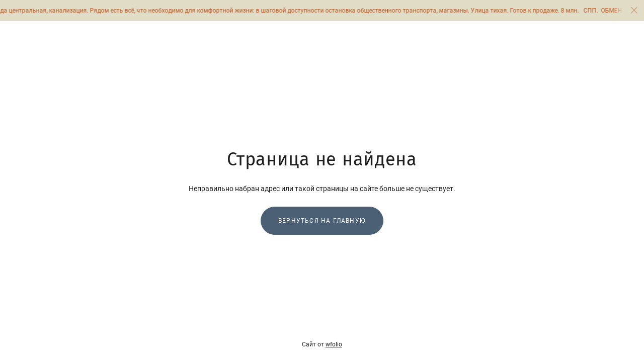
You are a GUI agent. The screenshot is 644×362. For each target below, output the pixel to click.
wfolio (334, 344)
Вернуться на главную (322, 221)
